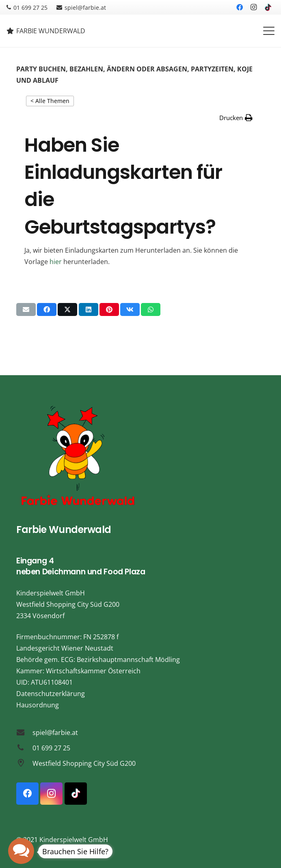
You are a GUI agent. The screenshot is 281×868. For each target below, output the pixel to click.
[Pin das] (109, 309)
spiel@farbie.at (55, 733)
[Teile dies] (47, 309)
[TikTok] (268, 7)
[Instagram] (254, 7)
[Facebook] (240, 7)
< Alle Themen (50, 101)
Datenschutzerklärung (51, 694)
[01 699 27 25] (24, 748)
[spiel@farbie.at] (24, 732)
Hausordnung (38, 705)
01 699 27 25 (51, 748)
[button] (269, 31)
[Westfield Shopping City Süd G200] (24, 763)
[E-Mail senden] (26, 309)
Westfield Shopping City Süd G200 (84, 763)
